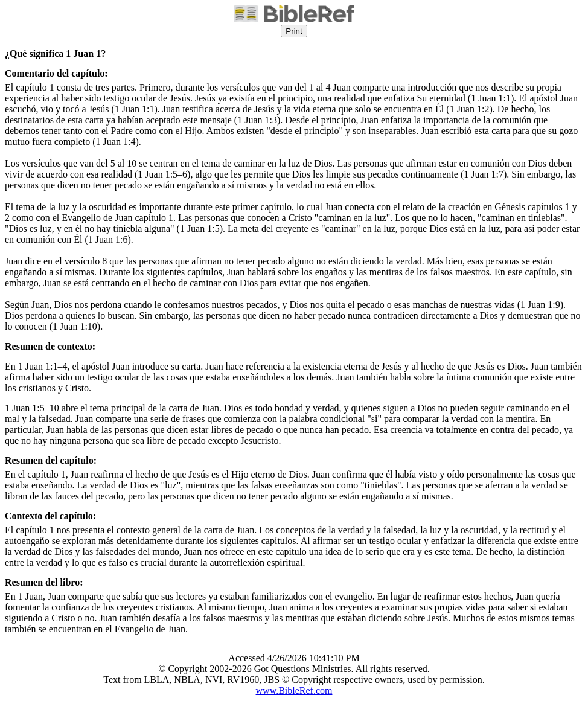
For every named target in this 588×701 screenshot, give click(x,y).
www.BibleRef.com (294, 690)
